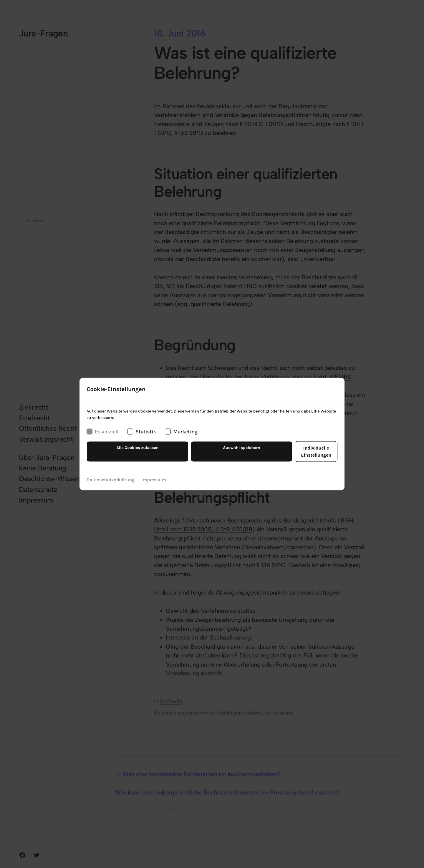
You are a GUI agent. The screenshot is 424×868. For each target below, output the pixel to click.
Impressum (154, 477)
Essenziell (102, 436)
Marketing (181, 436)
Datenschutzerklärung (110, 477)
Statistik (142, 436)
